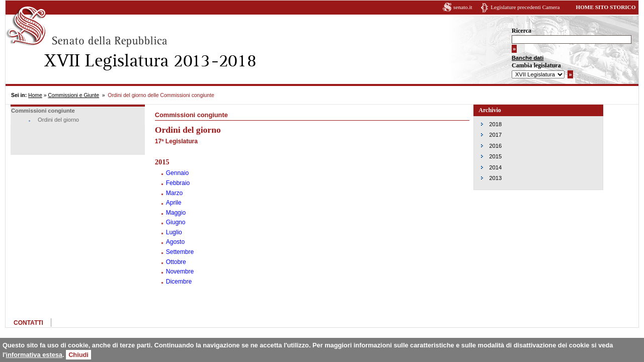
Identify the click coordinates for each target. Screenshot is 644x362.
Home (35, 95)
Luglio (174, 232)
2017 (495, 135)
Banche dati (528, 58)
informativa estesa (34, 355)
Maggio (176, 213)
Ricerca (521, 31)
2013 (495, 178)
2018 (495, 124)
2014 (495, 167)
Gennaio (177, 173)
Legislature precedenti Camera (525, 7)
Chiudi (78, 355)
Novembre (180, 271)
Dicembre (179, 282)
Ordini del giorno (58, 120)
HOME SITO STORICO (606, 7)
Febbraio (178, 183)
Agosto (175, 242)
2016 (495, 146)
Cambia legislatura (536, 65)
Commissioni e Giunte (73, 95)
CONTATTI (28, 323)
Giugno (176, 222)
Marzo (174, 193)
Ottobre (176, 262)
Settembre (180, 252)
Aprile (174, 203)
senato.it (463, 7)
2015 (495, 156)
